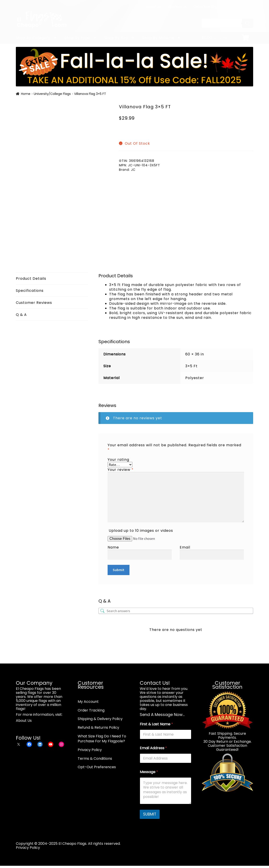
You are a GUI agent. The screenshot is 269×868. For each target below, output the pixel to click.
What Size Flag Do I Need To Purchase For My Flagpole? (102, 739)
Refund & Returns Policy (98, 727)
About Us (153, 7)
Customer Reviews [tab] (34, 303)
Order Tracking (205, 7)
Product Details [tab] (31, 279)
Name (113, 547)
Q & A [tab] (21, 315)
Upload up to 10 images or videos (141, 531)
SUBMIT (150, 814)
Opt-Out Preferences (97, 767)
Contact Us (177, 7)
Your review (121, 470)
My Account (234, 7)
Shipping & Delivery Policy (100, 719)
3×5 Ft (191, 366)
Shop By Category (33, 38)
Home (26, 94)
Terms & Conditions (95, 758)
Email (185, 547)
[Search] (248, 23)
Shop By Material (158, 38)
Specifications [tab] (30, 291)
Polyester (195, 378)
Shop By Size (116, 38)
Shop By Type (77, 38)
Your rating (118, 460)
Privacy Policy (90, 750)
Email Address (153, 748)
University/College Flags (52, 94)
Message (149, 772)
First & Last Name (156, 724)
